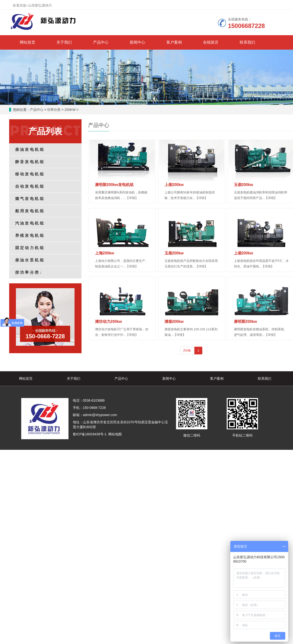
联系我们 (247, 42)
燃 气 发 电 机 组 (29, 199)
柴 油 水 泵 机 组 (29, 260)
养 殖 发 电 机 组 (29, 236)
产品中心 (101, 42)
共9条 (187, 350)
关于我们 (64, 42)
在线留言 (211, 42)
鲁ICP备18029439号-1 (90, 434)
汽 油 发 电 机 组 (29, 223)
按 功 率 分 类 (28, 272)
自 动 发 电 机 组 (29, 186)
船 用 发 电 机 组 (29, 211)
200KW (70, 110)
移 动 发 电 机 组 (29, 174)
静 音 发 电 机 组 (29, 162)
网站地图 (115, 434)
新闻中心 (137, 42)
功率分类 (54, 110)
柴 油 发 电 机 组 (29, 149)
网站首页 (27, 42)
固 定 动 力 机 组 (29, 248)
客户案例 (174, 42)
